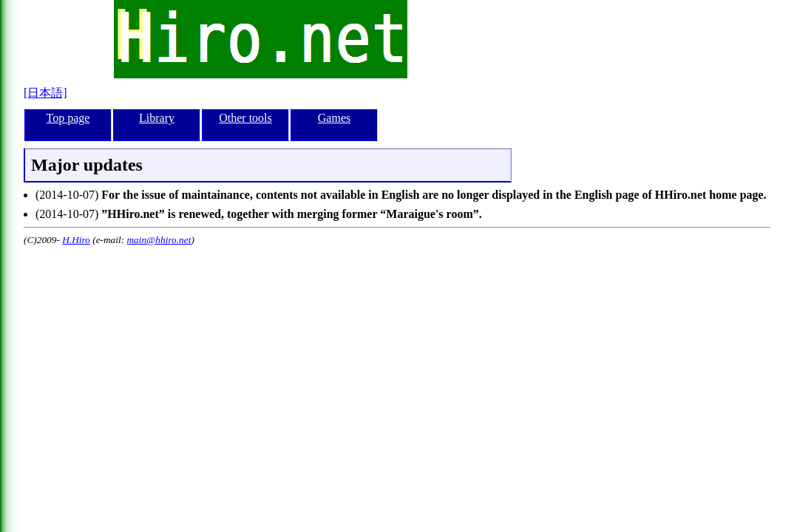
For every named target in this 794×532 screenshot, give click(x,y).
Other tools (245, 118)
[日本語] (45, 93)
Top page (68, 118)
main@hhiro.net (159, 240)
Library (157, 118)
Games (334, 118)
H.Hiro (76, 240)
